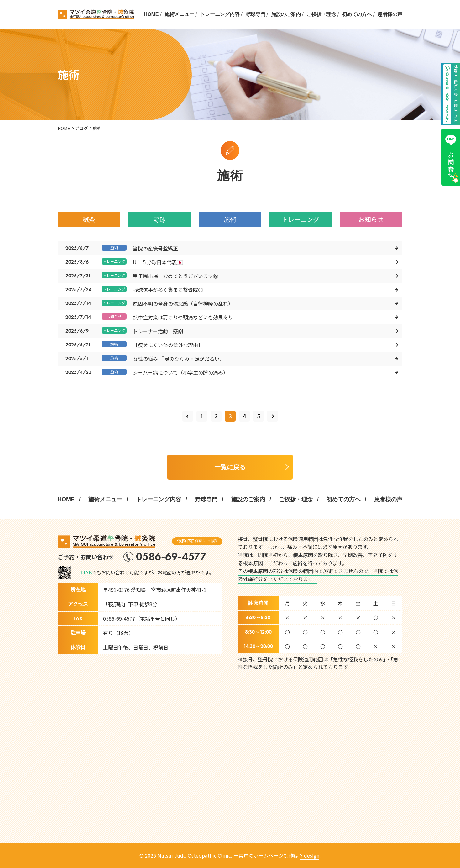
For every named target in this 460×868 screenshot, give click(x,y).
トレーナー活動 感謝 (158, 331)
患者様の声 (390, 14)
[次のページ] (272, 416)
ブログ (81, 128)
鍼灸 (89, 219)
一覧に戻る (230, 467)
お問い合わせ (451, 155)
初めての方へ (357, 14)
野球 (159, 219)
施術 (230, 219)
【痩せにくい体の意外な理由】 (168, 345)
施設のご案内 (286, 14)
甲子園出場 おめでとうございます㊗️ (175, 276)
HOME (151, 14)
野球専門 (255, 14)
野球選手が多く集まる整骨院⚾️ (168, 290)
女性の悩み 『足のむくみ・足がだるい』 (179, 359)
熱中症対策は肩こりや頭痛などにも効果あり (183, 317)
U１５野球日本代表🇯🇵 (158, 262)
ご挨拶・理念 (321, 14)
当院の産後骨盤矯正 (155, 248)
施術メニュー (179, 14)
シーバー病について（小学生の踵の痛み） (180, 372)
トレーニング (301, 219)
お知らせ (371, 219)
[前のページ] (188, 416)
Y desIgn (310, 855)
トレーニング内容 (220, 14)
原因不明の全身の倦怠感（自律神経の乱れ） (183, 303)
